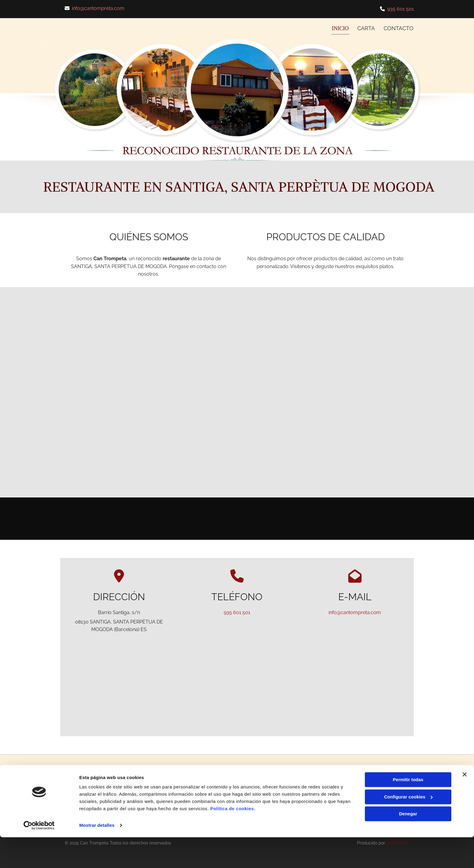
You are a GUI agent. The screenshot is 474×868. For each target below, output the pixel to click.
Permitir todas (408, 810)
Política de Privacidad (377, 791)
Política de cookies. (233, 839)
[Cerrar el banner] (465, 805)
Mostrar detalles (97, 856)
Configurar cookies (408, 827)
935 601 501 (401, 9)
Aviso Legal (367, 785)
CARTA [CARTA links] (366, 28)
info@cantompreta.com (98, 8)
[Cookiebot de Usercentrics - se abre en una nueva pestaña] (39, 856)
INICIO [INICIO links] (340, 28)
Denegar (408, 845)
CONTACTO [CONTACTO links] (399, 28)
